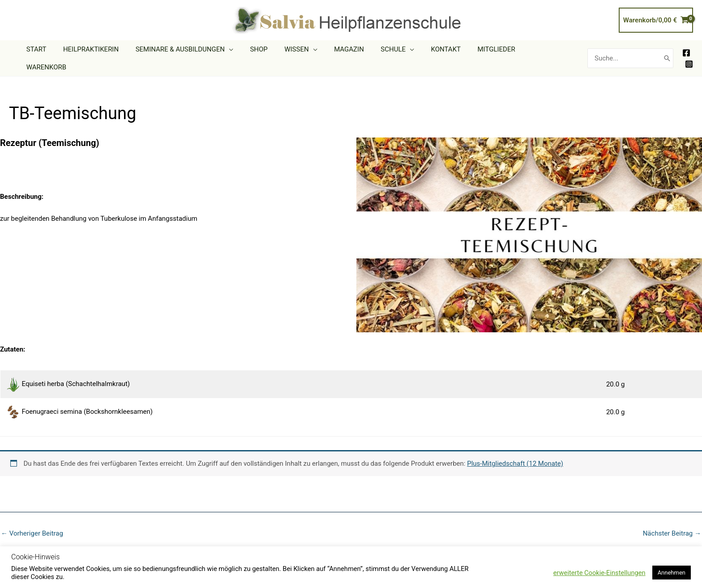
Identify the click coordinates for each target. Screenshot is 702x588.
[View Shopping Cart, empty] (656, 20)
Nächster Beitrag (672, 520)
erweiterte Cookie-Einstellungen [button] (599, 573)
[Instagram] (689, 57)
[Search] (667, 51)
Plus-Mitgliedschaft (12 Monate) (515, 450)
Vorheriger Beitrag (32, 520)
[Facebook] (686, 46)
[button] (252, 52)
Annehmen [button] (672, 573)
